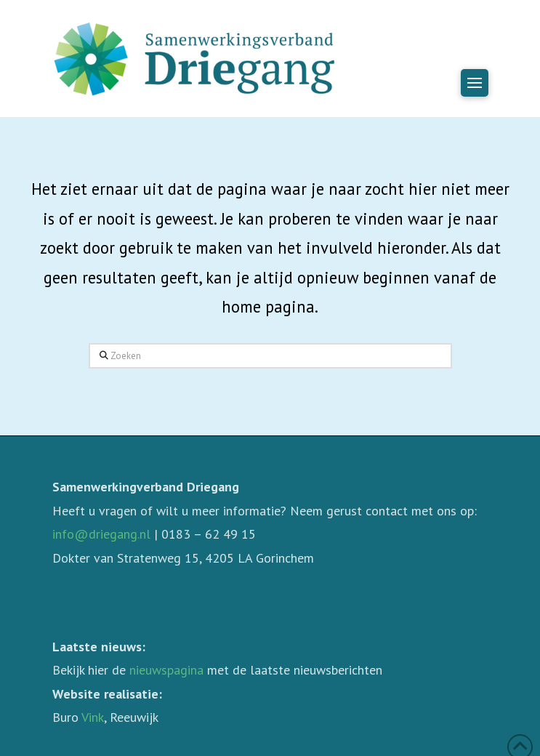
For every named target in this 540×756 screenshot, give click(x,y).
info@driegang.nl (101, 534)
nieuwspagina (166, 670)
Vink (93, 717)
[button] (475, 83)
